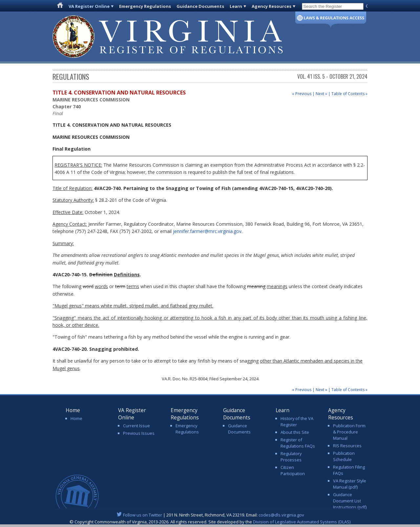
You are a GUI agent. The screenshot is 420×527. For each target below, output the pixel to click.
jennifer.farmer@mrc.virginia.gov (207, 231)
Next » (321, 94)
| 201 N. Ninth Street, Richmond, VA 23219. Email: (210, 515)
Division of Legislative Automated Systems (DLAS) (302, 522)
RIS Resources (347, 446)
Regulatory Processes (291, 457)
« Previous (302, 94)
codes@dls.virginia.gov (281, 515)
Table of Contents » (349, 94)
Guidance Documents (200, 6)
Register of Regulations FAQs (298, 443)
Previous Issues (139, 433)
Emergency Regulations (145, 6)
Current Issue (136, 426)
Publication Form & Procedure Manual (349, 432)
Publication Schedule (344, 456)
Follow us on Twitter (143, 515)
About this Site (295, 432)
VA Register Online (89, 6)
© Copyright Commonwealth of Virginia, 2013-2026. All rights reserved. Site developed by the (210, 522)
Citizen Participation (293, 470)
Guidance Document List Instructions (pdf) (350, 501)
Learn (236, 6)
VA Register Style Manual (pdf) (350, 484)
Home (76, 418)
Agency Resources (272, 6)
